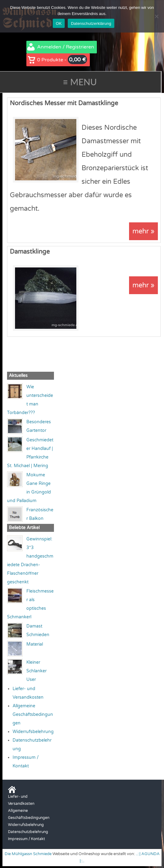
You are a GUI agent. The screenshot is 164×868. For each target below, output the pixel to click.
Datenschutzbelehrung (28, 832)
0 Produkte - (62, 60)
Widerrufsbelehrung (33, 732)
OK (59, 23)
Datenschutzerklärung (91, 23)
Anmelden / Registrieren (66, 47)
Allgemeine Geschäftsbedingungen (33, 714)
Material (35, 644)
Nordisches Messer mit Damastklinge (64, 103)
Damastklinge (30, 252)
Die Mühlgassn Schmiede (28, 854)
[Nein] (156, 16)
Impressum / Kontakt (27, 839)
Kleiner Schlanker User (36, 671)
